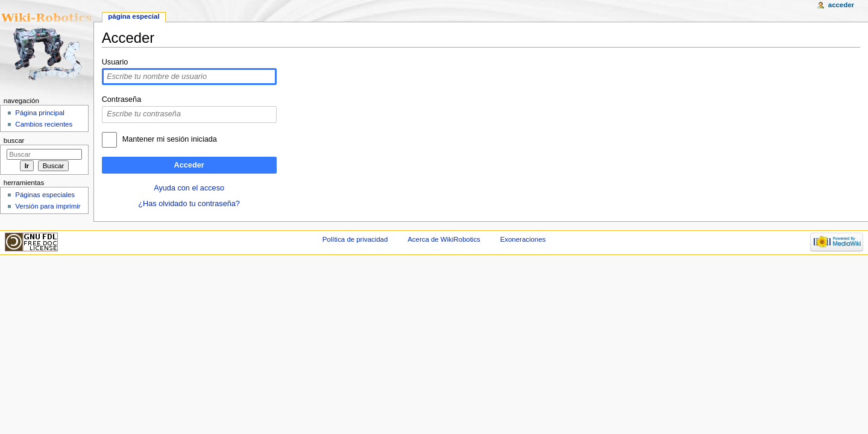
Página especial (134, 16)
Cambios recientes (44, 124)
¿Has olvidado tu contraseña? (189, 204)
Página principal (40, 113)
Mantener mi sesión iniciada (170, 139)
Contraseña (122, 99)
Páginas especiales (45, 195)
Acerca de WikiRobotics (444, 239)
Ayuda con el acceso (189, 188)
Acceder (189, 165)
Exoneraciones (523, 239)
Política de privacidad (355, 239)
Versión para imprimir (48, 206)
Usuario (115, 62)
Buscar (14, 140)
